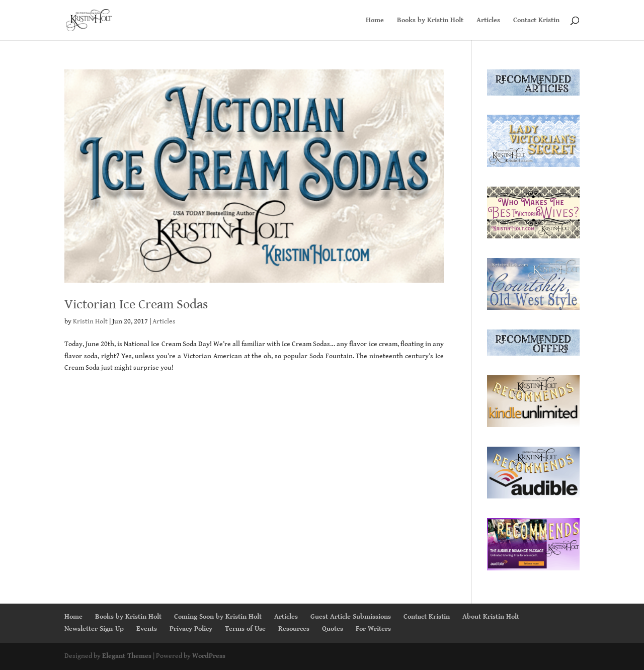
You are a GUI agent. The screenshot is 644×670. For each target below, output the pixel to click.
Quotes (333, 629)
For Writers (373, 629)
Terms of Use (245, 629)
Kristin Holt (90, 321)
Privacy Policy (191, 629)
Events (147, 629)
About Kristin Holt (491, 617)
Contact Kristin (536, 20)
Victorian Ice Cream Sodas (136, 304)
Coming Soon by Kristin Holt (218, 617)
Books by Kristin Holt (430, 20)
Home (375, 20)
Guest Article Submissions (351, 617)
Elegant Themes (127, 656)
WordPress (209, 656)
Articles (488, 20)
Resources (294, 629)
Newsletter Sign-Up (94, 629)
